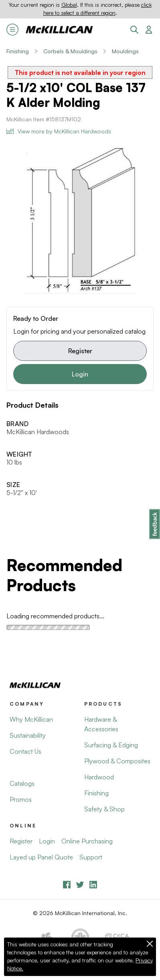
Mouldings (125, 51)
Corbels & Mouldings (70, 51)
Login (80, 374)
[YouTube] (80, 884)
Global (69, 5)
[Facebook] (67, 884)
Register (80, 351)
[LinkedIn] (93, 884)
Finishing (18, 51)
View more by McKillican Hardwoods (59, 131)
